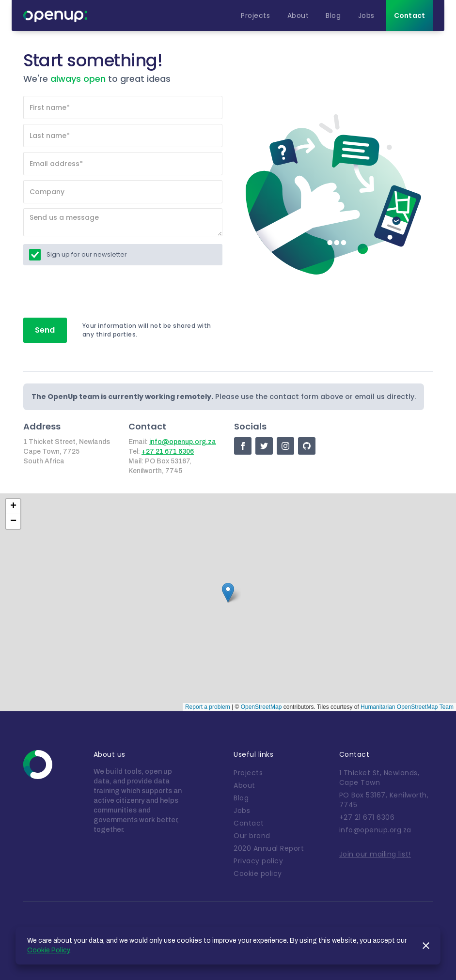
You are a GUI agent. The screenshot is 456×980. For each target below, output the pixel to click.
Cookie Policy (48, 950)
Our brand (252, 836)
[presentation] (97, 292)
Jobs (242, 811)
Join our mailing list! (375, 854)
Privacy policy (258, 861)
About (244, 785)
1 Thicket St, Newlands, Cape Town (379, 778)
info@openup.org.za (183, 442)
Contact (249, 823)
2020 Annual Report (269, 848)
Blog (241, 798)
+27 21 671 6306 (168, 452)
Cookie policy (258, 873)
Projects (248, 773)
